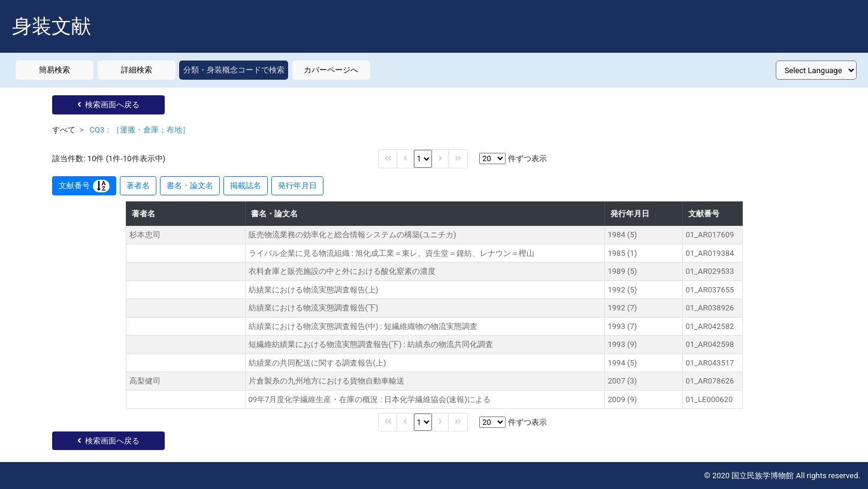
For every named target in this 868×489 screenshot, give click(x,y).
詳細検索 (137, 70)
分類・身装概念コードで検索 (234, 70)
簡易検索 (55, 70)
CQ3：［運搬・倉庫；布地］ (140, 130)
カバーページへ (331, 70)
